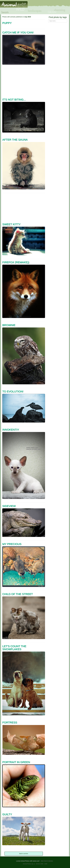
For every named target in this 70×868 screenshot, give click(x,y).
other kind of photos (47, 861)
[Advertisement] (24, 83)
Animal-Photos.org (28, 864)
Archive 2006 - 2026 (42, 864)
